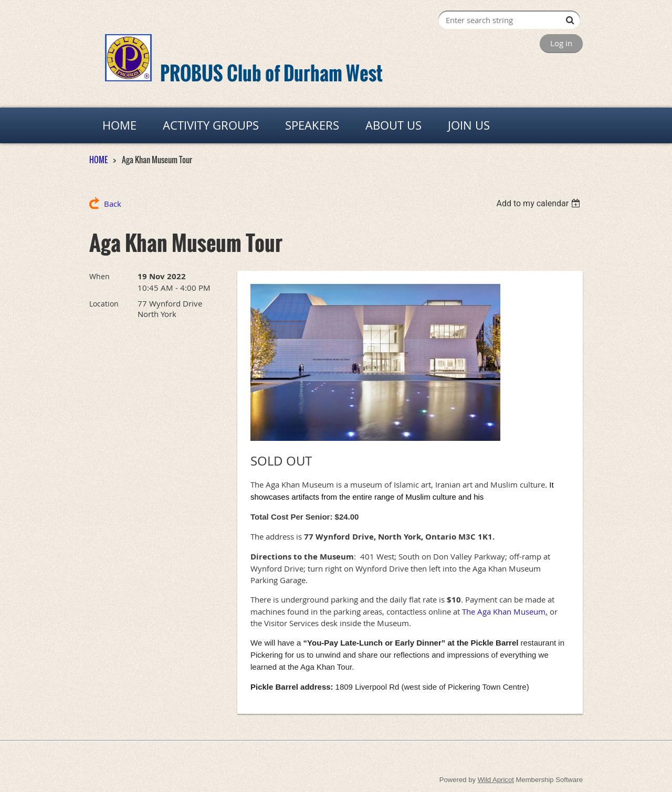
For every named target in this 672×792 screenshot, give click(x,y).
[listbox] (539, 203)
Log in (561, 43)
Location (104, 304)
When (99, 276)
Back (113, 204)
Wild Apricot (496, 780)
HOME (98, 160)
